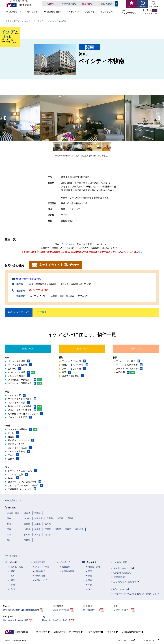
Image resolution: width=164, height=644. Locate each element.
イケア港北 (41, 312)
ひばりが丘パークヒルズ (25, 380)
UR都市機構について (133, 632)
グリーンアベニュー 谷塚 (22, 471)
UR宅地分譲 (76, 632)
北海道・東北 (17, 567)
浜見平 (13, 459)
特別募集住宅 (119, 577)
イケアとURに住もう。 (35, 21)
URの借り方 (65, 562)
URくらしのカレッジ (123, 568)
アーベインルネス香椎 (129, 365)
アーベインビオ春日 (128, 361)
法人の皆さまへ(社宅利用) (126, 582)
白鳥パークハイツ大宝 (75, 365)
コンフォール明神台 (23, 429)
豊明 (66, 372)
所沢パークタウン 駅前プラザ (25, 482)
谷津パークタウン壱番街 (25, 406)
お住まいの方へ (121, 589)
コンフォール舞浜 (19, 403)
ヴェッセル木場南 (19, 361)
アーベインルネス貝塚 (129, 369)
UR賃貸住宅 (59, 632)
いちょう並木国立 (19, 376)
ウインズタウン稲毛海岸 (22, 399)
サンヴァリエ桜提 (22, 372)
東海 (13, 576)
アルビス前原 (17, 395)
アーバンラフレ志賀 (74, 361)
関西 (13, 580)
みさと (13, 478)
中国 (13, 585)
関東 (13, 571)
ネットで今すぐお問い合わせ (58, 265)
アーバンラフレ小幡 (74, 369)
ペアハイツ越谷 (18, 474)
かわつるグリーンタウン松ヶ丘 (25, 485)
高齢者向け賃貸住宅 (122, 573)
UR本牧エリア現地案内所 (29, 279)
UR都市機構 (43, 632)
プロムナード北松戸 (20, 417)
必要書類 (66, 567)
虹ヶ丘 (13, 433)
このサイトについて (151, 640)
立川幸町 (14, 369)
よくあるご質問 (120, 562)
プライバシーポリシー (125, 640)
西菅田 (13, 437)
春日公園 (125, 372)
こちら (139, 252)
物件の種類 (40, 576)
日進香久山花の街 (73, 376)
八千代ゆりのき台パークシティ (25, 414)
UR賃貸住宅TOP (12, 21)
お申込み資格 (68, 571)
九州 (13, 589)
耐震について (41, 580)
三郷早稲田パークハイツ (22, 489)
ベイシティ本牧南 (19, 451)
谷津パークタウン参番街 (25, 410)
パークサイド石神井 (20, 365)
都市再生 (113, 632)
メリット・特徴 (42, 567)
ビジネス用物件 (95, 632)
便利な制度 (40, 571)
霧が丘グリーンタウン (21, 440)
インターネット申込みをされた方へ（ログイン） (136, 594)
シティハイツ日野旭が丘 (25, 383)
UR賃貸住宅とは (40, 562)
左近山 (13, 455)
